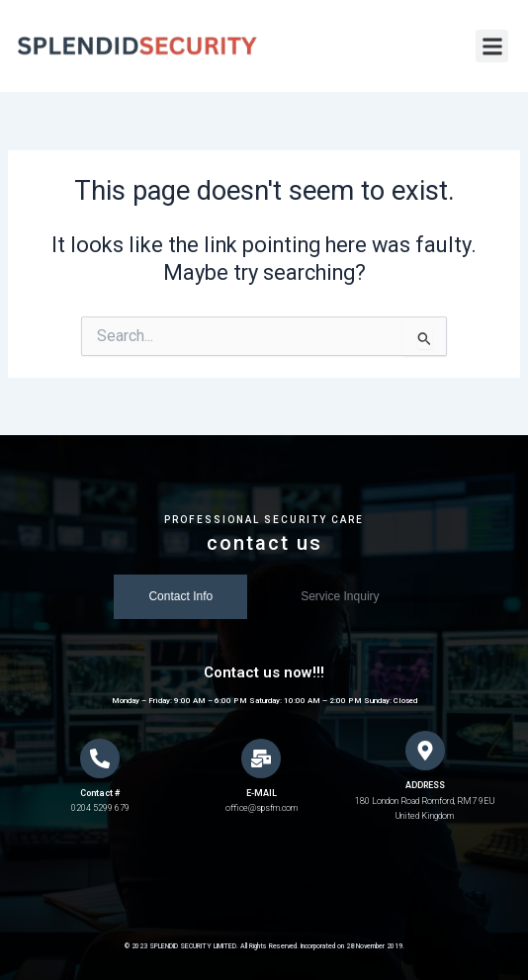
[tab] (180, 597)
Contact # (100, 793)
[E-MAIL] (261, 758)
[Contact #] (100, 758)
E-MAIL (262, 793)
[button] (492, 46)
